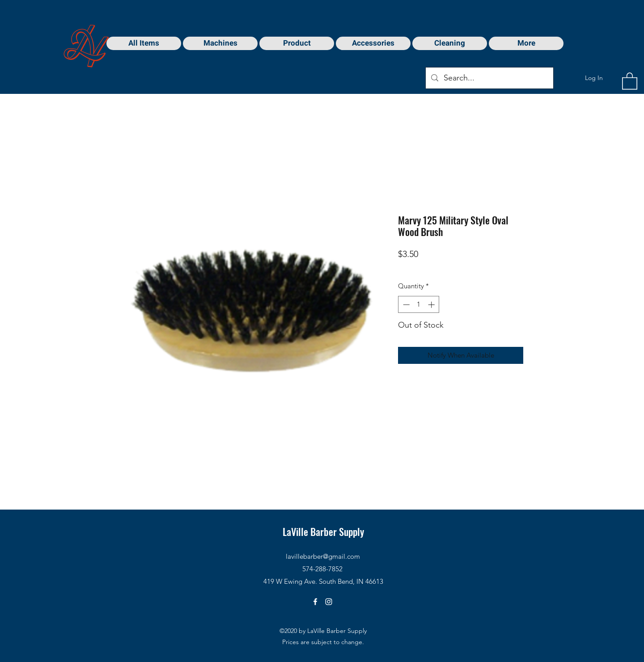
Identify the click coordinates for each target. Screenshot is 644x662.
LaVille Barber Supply (323, 531)
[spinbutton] (419, 305)
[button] (630, 80)
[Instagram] (329, 602)
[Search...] (489, 78)
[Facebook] (315, 602)
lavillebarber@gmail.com (323, 556)
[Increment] (432, 305)
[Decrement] (405, 305)
